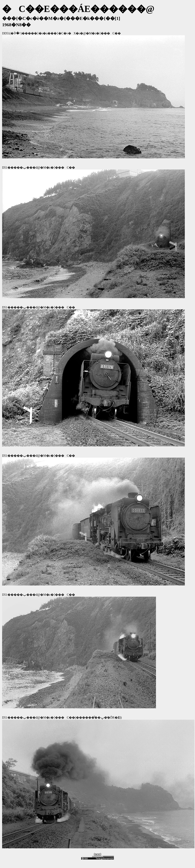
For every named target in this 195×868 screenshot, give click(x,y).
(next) (97, 854)
